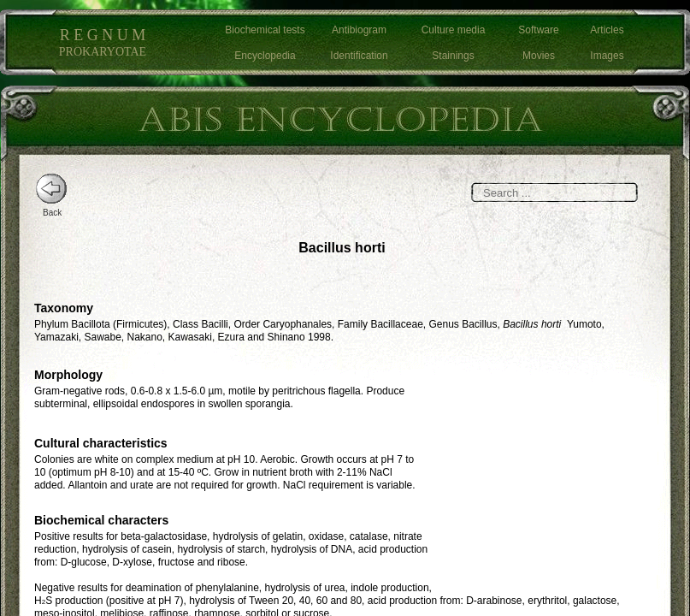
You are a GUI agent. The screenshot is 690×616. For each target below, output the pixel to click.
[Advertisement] (551, 449)
